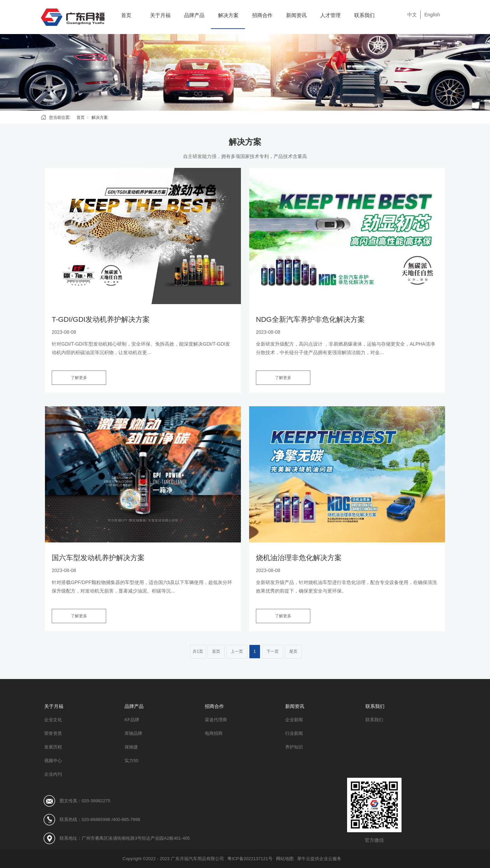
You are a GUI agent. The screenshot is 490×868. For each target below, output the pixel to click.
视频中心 (53, 761)
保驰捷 (131, 747)
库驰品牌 (133, 733)
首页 (126, 15)
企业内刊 (53, 774)
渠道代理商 (216, 720)
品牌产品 (194, 15)
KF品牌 (132, 720)
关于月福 (160, 15)
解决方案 (228, 15)
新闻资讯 (296, 15)
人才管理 (330, 15)
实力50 (131, 761)
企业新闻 (294, 720)
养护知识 (294, 747)
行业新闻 (294, 733)
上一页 (237, 651)
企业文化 (53, 720)
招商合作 (262, 15)
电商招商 (214, 733)
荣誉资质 (53, 733)
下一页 (273, 651)
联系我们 (364, 15)
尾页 (293, 651)
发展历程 (53, 747)
